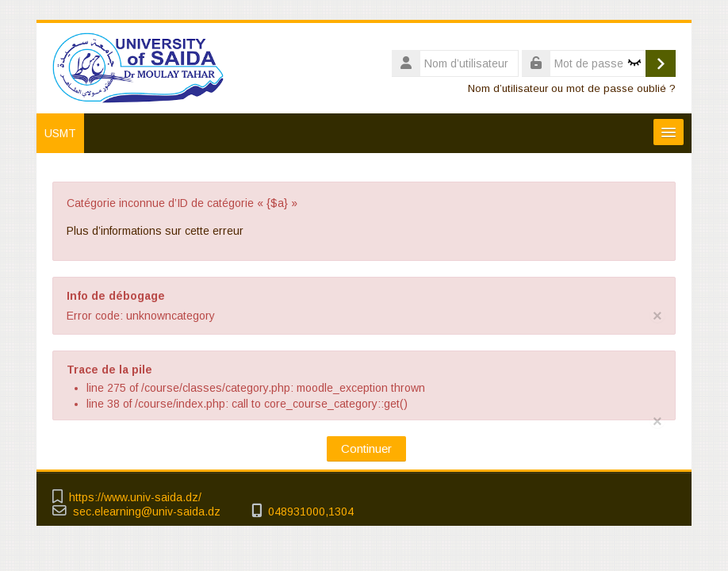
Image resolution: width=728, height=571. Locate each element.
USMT (60, 133)
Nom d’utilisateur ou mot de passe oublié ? (572, 88)
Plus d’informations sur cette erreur (155, 231)
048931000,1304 (311, 512)
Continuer (366, 448)
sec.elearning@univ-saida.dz (147, 512)
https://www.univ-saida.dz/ (135, 498)
